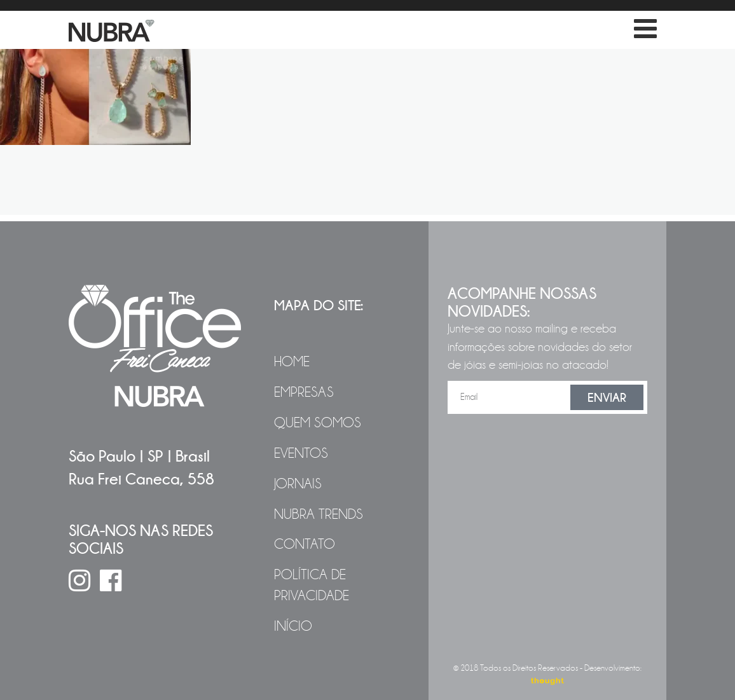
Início (293, 626)
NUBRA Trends (319, 514)
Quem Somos (318, 423)
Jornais (298, 484)
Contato (305, 544)
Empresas (304, 392)
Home (292, 362)
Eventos (301, 453)
